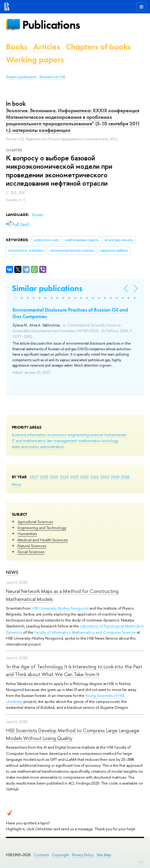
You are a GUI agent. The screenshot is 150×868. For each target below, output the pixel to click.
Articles (47, 47)
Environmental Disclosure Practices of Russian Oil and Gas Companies (70, 313)
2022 (85, 477)
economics (57, 435)
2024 (64, 477)
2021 (95, 477)
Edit (141, 862)
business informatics (29, 435)
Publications (51, 25)
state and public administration (38, 446)
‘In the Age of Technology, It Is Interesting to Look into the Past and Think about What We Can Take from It (74, 670)
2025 (54, 477)
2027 (34, 477)
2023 (74, 477)
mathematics (89, 441)
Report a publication (21, 77)
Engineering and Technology (42, 528)
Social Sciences (31, 552)
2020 (105, 477)
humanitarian (116, 435)
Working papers (35, 60)
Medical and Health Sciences (43, 540)
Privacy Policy (83, 855)
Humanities (27, 534)
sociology (110, 441)
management (65, 441)
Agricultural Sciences (35, 522)
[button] (16, 298)
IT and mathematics (29, 441)
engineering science (85, 435)
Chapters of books (98, 47)
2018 (125, 477)
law (49, 441)
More (16, 484)
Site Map (104, 855)
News (12, 572)
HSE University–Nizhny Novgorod (60, 608)
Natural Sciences (32, 546)
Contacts (41, 855)
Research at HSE (52, 77)
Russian (38, 215)
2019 (115, 477)
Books (17, 47)
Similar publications (47, 288)
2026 (44, 477)
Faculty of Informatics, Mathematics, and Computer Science (85, 632)
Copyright (60, 855)
